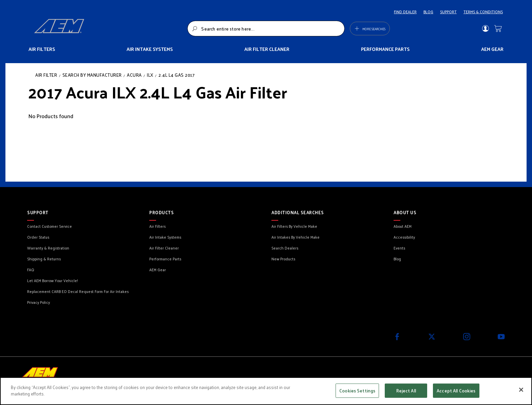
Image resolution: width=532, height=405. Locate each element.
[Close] (521, 390)
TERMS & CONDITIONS (483, 12)
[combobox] (266, 29)
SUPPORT (448, 12)
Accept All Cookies (456, 391)
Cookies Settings (357, 391)
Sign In (485, 29)
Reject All (406, 391)
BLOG (428, 12)
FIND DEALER (405, 12)
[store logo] (109, 29)
